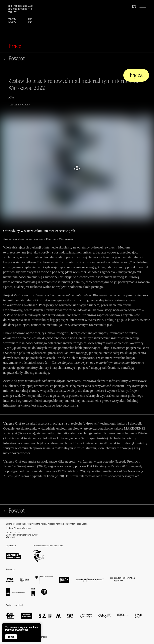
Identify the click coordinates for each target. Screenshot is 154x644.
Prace (15, 46)
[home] (16, 11)
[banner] (21, 633)
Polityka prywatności (16, 630)
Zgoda (11, 637)
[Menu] (143, 8)
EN (134, 7)
